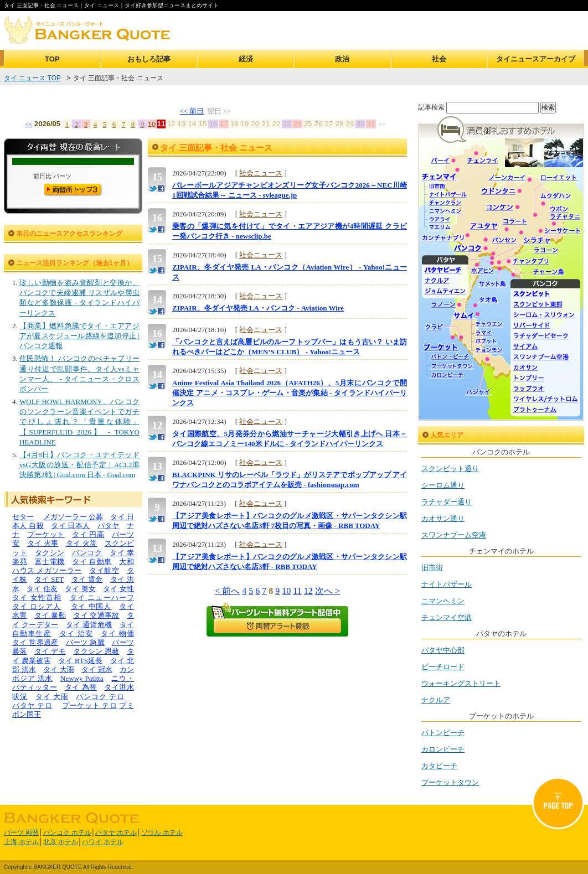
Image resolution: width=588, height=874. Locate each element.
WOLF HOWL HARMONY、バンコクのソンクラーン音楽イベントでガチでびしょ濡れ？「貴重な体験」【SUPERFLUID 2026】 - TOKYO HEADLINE (79, 422)
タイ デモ (50, 651)
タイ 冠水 (97, 669)
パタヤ (109, 526)
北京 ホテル (61, 842)
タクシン (50, 553)
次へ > (327, 591)
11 (297, 591)
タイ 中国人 (91, 606)
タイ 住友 (42, 589)
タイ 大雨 (59, 669)
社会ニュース (261, 173)
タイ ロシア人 (37, 606)
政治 (342, 59)
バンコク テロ (100, 697)
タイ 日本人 (70, 526)
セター (23, 517)
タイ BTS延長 (81, 661)
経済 (246, 59)
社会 (439, 59)
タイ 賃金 (87, 579)
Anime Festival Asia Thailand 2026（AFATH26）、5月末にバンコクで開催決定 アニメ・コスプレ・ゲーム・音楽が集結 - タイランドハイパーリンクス (290, 393)
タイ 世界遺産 (35, 642)
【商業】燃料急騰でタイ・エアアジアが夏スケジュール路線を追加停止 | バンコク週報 (79, 336)
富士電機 (50, 562)
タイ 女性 (118, 589)
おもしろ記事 (149, 59)
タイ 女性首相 (37, 598)
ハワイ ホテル (103, 842)
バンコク (87, 553)
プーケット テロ (90, 705)
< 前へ (227, 591)
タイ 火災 (82, 543)
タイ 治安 (76, 633)
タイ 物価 (117, 633)
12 (308, 591)
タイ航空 (104, 570)
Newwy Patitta (82, 678)
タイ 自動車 (92, 562)
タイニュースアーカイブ (536, 59)
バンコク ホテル (67, 832)
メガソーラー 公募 (73, 517)
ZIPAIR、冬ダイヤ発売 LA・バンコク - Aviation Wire (258, 308)
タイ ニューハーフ (102, 598)
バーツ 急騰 (85, 642)
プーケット (46, 534)
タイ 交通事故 (96, 615)
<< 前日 (192, 111)
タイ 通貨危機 (89, 625)
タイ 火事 (43, 543)
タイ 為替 (81, 687)
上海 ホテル (21, 842)
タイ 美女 (80, 589)
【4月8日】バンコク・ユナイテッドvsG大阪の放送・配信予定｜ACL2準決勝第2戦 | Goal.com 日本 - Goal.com (79, 465)
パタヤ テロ (32, 705)
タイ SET (49, 579)
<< (29, 124)
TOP (52, 59)
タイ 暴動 (50, 615)
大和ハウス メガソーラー (73, 566)
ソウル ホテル (162, 832)
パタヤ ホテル (116, 832)
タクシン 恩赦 (96, 651)
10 (286, 591)
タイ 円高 (88, 534)
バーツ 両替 (21, 832)
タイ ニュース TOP (32, 78)
